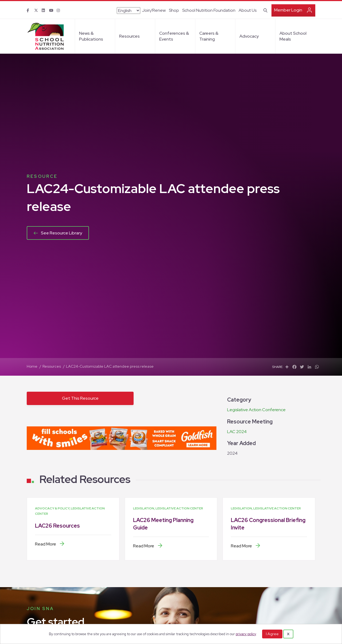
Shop (174, 10)
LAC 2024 (237, 432)
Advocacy (249, 36)
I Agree (272, 634)
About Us (248, 10)
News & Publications (91, 36)
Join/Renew (154, 10)
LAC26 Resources (57, 526)
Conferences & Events (174, 36)
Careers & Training (209, 36)
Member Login (288, 10)
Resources (129, 36)
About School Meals (293, 36)
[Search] (264, 10)
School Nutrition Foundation (209, 10)
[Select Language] (129, 11)
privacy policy (246, 634)
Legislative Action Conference (256, 410)
